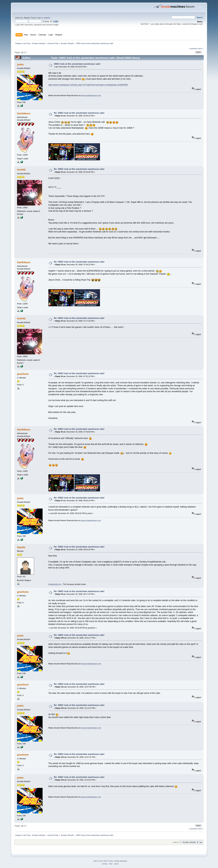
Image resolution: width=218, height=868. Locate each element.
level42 (21, 170)
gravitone (23, 374)
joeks (20, 64)
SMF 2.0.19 (98, 861)
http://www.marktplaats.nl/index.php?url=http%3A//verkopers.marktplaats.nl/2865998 (88, 85)
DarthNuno (24, 113)
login (39, 18)
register (47, 18)
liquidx (21, 547)
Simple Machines (121, 861)
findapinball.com (55, 584)
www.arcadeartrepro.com (91, 95)
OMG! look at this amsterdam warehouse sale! (77, 64)
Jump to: (176, 842)
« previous (193, 48)
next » (201, 48)
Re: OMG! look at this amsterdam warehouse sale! (79, 113)
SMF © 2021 (108, 861)
